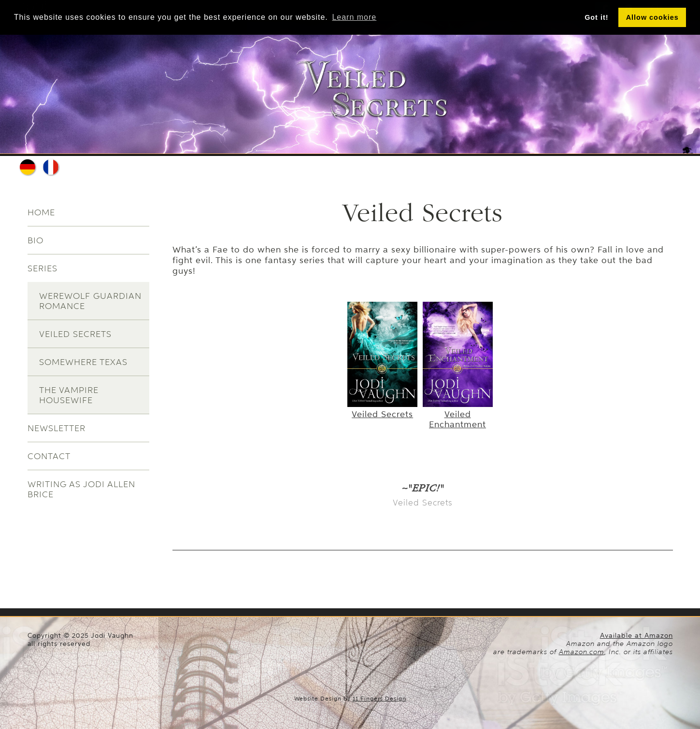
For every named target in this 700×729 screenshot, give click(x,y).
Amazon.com (582, 652)
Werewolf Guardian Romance (90, 301)
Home (41, 212)
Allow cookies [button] (652, 17)
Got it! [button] (596, 17)
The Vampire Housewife (69, 395)
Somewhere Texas (83, 362)
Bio (36, 240)
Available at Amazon (636, 636)
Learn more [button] (354, 17)
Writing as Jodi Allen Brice (81, 489)
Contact (49, 456)
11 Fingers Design (379, 699)
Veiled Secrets (75, 334)
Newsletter (57, 428)
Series (43, 268)
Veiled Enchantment (458, 414)
